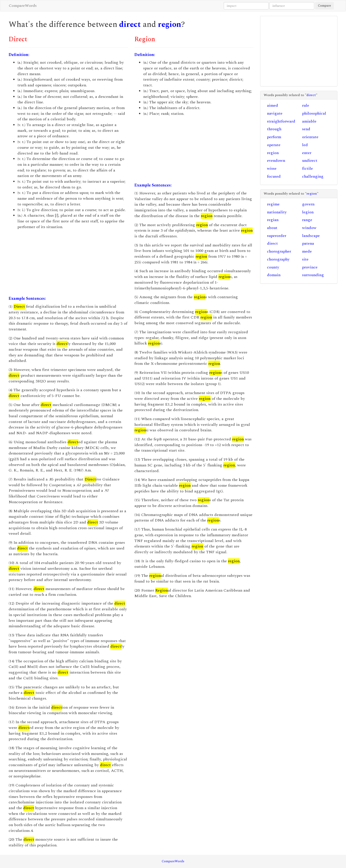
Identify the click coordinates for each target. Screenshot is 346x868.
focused (274, 176)
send (306, 129)
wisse (272, 169)
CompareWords (23, 6)
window (309, 228)
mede (307, 251)
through (274, 129)
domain (274, 275)
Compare (324, 6)
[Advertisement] (68, 263)
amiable (309, 121)
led (305, 145)
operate (274, 145)
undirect (310, 161)
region (170, 25)
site (305, 259)
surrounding (313, 275)
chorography (278, 259)
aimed (273, 105)
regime (273, 204)
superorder (277, 236)
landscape (311, 236)
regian (273, 220)
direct (130, 25)
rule (306, 105)
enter (307, 153)
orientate (310, 137)
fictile (307, 169)
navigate (275, 113)
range (307, 220)
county (273, 267)
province (310, 267)
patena (308, 243)
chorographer (279, 251)
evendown (276, 161)
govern (308, 204)
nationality (277, 212)
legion (308, 212)
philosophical (314, 113)
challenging (313, 176)
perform (274, 137)
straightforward (281, 121)
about (272, 228)
